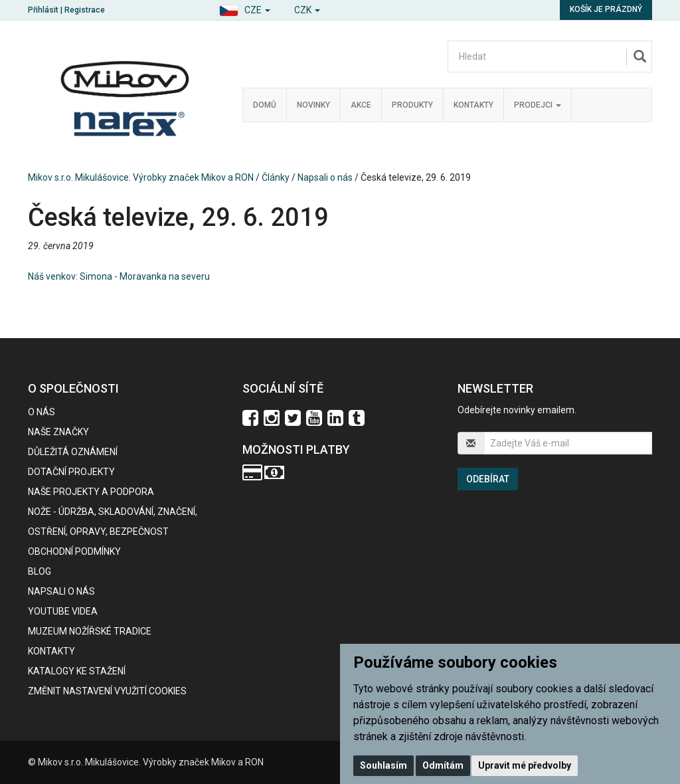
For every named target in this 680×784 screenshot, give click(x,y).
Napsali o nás (325, 177)
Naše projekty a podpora (91, 492)
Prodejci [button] (538, 105)
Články (276, 177)
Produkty (412, 105)
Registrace (85, 10)
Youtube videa (63, 611)
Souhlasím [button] (383, 765)
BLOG (40, 571)
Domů (265, 105)
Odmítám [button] (443, 765)
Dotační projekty (71, 472)
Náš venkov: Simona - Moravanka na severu (119, 276)
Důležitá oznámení (73, 452)
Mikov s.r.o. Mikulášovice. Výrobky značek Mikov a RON (141, 177)
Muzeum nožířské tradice (90, 631)
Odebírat (488, 479)
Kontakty (473, 105)
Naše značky (58, 432)
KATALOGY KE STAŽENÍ (77, 671)
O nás (42, 412)
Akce (361, 105)
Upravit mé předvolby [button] (525, 765)
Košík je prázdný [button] (606, 9)
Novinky (313, 105)
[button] (245, 8)
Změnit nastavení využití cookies (107, 691)
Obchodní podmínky (74, 551)
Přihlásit (43, 10)
